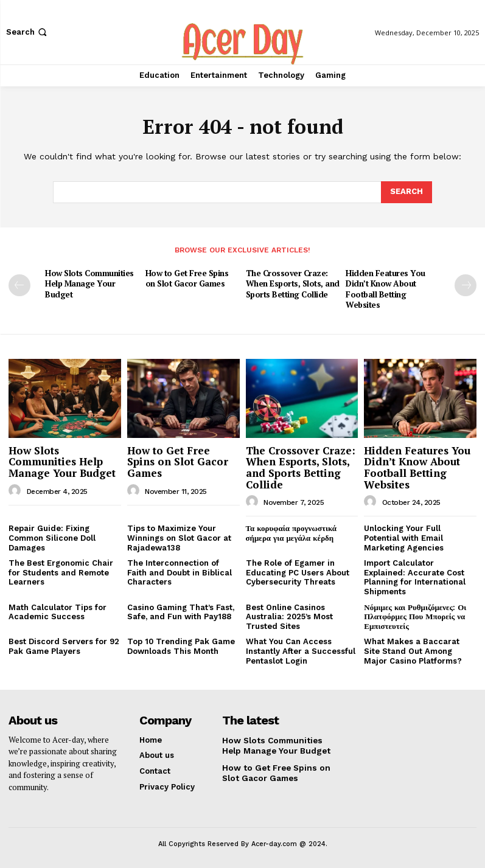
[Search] (406, 192)
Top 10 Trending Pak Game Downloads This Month (181, 646)
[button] (28, 32)
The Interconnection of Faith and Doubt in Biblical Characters (180, 572)
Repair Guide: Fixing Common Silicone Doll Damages (52, 537)
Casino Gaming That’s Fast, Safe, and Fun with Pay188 (181, 611)
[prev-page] (19, 285)
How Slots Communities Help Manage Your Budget (89, 283)
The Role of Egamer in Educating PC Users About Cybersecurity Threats (298, 572)
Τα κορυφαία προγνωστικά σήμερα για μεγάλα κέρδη (291, 533)
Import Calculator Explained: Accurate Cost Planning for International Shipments (415, 577)
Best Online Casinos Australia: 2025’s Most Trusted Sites (289, 616)
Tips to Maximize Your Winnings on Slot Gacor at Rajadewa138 (179, 537)
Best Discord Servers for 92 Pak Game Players (64, 646)
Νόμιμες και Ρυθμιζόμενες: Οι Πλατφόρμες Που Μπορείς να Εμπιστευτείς (415, 616)
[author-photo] (16, 490)
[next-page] (466, 285)
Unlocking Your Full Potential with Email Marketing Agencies (404, 537)
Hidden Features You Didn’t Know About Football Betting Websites (384, 289)
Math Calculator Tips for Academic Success (58, 611)
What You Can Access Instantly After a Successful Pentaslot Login (301, 650)
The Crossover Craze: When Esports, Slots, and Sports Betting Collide (292, 283)
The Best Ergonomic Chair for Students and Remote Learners (61, 572)
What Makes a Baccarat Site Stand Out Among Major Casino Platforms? (413, 650)
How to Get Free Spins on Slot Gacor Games (187, 278)
